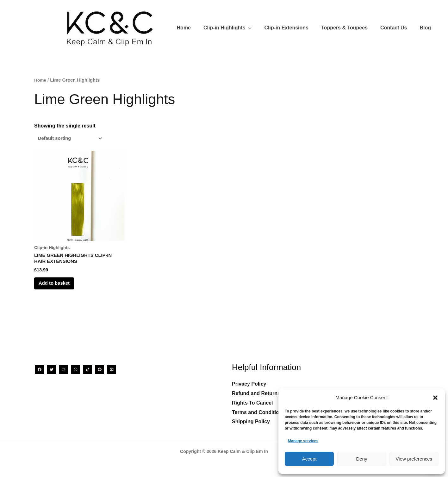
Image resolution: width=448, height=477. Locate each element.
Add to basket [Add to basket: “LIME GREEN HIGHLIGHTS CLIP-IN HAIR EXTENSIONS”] (60, 288)
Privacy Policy (249, 384)
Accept (309, 459)
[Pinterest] (100, 369)
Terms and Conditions (258, 412)
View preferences (414, 459)
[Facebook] (40, 369)
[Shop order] (72, 139)
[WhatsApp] (76, 369)
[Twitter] (52, 369)
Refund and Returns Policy (264, 394)
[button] (435, 398)
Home (41, 80)
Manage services (303, 441)
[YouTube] (112, 369)
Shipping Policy (251, 422)
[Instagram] (64, 369)
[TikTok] (88, 369)
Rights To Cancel (252, 403)
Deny (361, 459)
